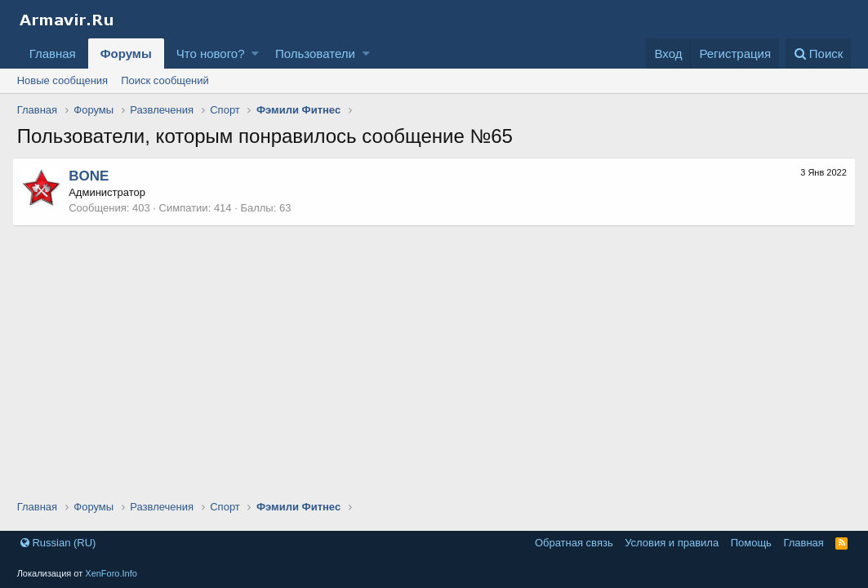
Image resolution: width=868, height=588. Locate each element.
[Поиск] (819, 53)
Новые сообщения (63, 80)
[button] (255, 53)
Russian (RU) (58, 543)
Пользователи (315, 53)
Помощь (751, 543)
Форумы (126, 53)
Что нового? (211, 53)
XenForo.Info (111, 573)
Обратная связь (574, 543)
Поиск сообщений (165, 80)
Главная (53, 53)
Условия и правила (672, 543)
